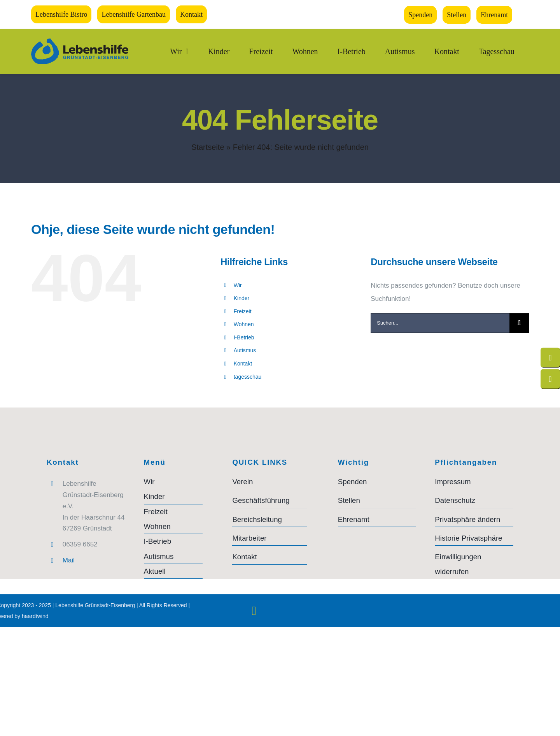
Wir (238, 285)
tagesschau (248, 377)
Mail (69, 560)
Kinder (241, 298)
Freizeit (243, 311)
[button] (474, 520)
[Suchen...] (440, 323)
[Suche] (519, 323)
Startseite (208, 147)
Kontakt (243, 364)
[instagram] (254, 611)
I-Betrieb (244, 337)
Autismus (245, 350)
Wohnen (244, 324)
